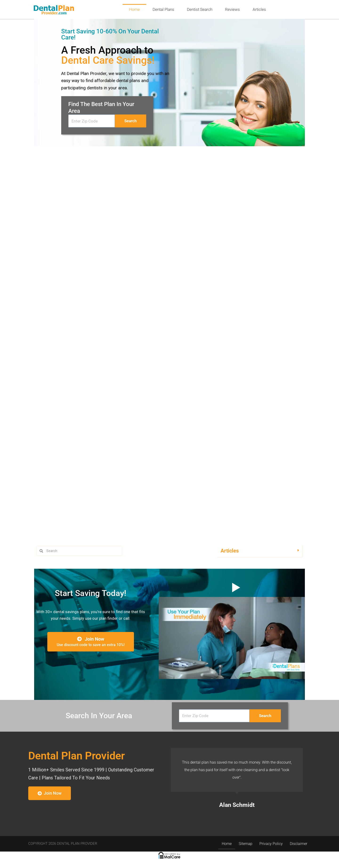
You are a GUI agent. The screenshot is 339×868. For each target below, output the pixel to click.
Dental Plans (163, 9)
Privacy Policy (271, 844)
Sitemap (246, 844)
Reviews (232, 9)
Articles (259, 9)
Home (134, 9)
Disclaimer (299, 844)
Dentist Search (200, 9)
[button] (260, 551)
